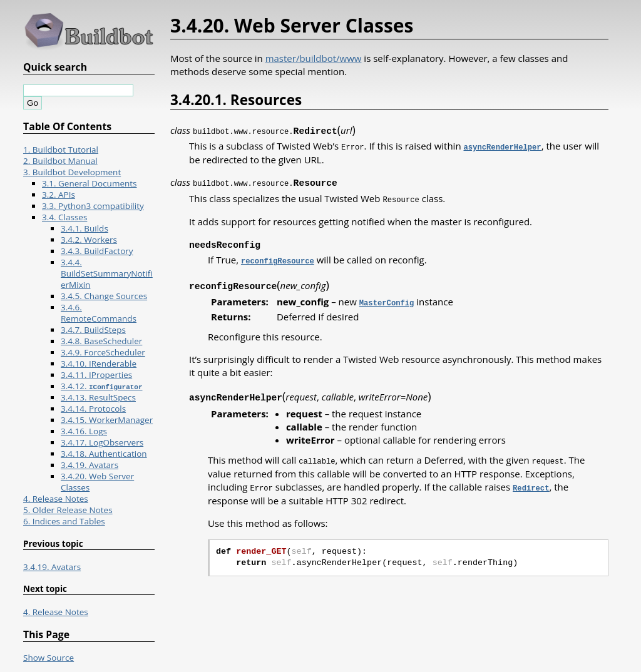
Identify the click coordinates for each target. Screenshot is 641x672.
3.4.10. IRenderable (99, 364)
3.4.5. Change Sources (104, 296)
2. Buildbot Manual (60, 161)
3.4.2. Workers (89, 240)
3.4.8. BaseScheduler (101, 341)
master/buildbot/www (314, 58)
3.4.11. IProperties (96, 375)
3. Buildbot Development (72, 172)
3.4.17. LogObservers (102, 442)
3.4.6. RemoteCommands (99, 313)
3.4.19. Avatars (90, 465)
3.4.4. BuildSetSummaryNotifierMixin (107, 273)
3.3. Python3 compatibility (93, 206)
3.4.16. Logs (84, 431)
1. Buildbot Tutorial (61, 150)
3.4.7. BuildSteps (93, 330)
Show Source (49, 658)
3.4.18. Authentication (104, 454)
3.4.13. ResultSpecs (98, 397)
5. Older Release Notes (68, 510)
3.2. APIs (59, 195)
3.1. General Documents (90, 183)
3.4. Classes (64, 217)
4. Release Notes (56, 499)
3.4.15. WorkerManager (107, 420)
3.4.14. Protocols (93, 409)
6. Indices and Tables (64, 521)
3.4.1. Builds (85, 228)
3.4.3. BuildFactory (97, 251)
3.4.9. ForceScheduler (103, 352)
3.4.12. (101, 386)
